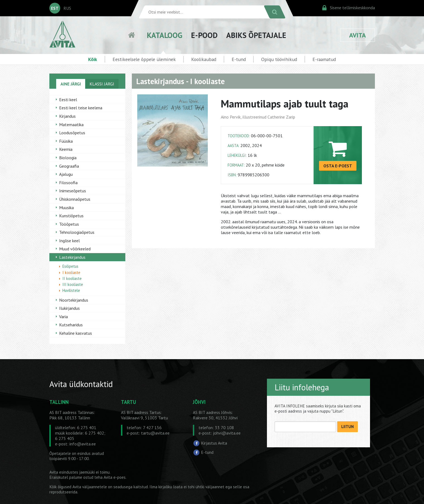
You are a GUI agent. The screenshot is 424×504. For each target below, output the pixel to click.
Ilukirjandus (69, 308)
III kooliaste (73, 284)
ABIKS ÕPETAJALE (256, 35)
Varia (63, 317)
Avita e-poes (115, 477)
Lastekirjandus (72, 257)
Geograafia (69, 166)
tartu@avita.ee (155, 433)
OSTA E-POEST (338, 166)
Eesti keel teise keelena (81, 108)
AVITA (358, 35)
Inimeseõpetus (73, 191)
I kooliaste (71, 272)
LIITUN (348, 427)
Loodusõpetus (72, 133)
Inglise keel (69, 241)
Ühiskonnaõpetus (75, 199)
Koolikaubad (204, 59)
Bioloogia (68, 158)
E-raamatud (324, 59)
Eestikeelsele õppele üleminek (144, 59)
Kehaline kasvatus (76, 333)
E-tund (239, 59)
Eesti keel (68, 100)
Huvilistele (71, 290)
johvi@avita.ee (227, 433)
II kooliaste (72, 278)
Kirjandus (67, 116)
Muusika (66, 208)
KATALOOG (165, 35)
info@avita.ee (83, 444)
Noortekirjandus (74, 300)
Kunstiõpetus (71, 216)
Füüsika (66, 141)
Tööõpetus (69, 224)
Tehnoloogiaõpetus (77, 232)
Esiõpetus (70, 266)
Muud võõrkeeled (75, 249)
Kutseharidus (71, 325)
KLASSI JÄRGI (102, 84)
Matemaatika (71, 125)
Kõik (93, 59)
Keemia (66, 149)
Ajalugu (66, 174)
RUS (67, 8)
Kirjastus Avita (214, 443)
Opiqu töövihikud (279, 59)
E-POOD (204, 35)
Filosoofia (68, 183)
